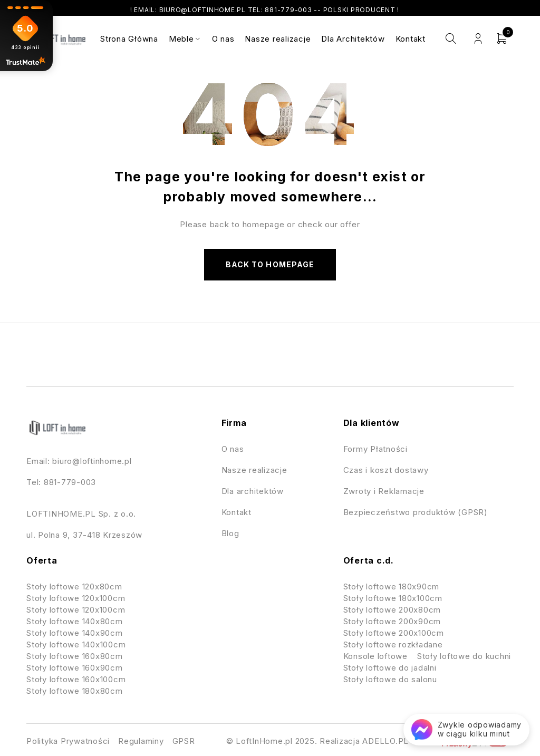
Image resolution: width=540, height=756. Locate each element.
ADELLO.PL (385, 741)
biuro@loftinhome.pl (92, 461)
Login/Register (478, 39)
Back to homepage (270, 264)
